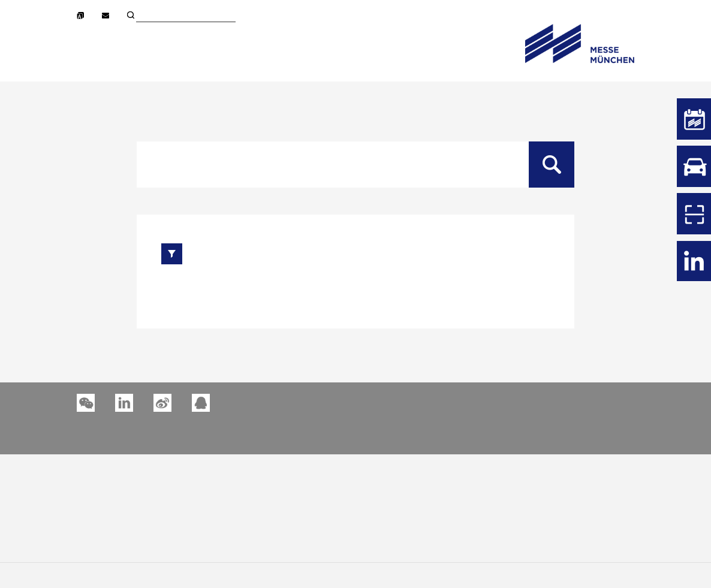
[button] (124, 403)
